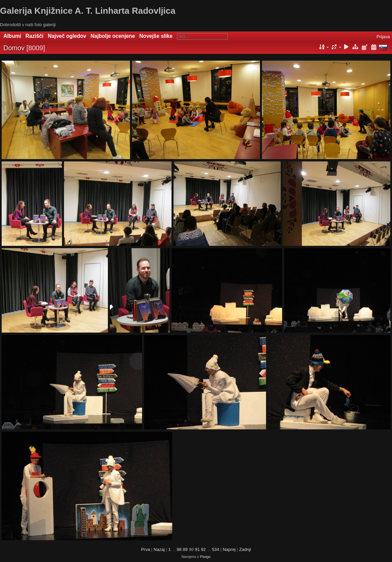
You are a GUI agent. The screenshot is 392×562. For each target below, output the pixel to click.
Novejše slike (156, 36)
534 (215, 549)
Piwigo (205, 557)
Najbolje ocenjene (113, 36)
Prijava (383, 37)
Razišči (35, 36)
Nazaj (159, 549)
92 (203, 549)
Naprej (229, 549)
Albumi (12, 36)
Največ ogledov (67, 36)
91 (197, 549)
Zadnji (245, 549)
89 (185, 549)
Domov (14, 48)
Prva (146, 549)
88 (179, 549)
